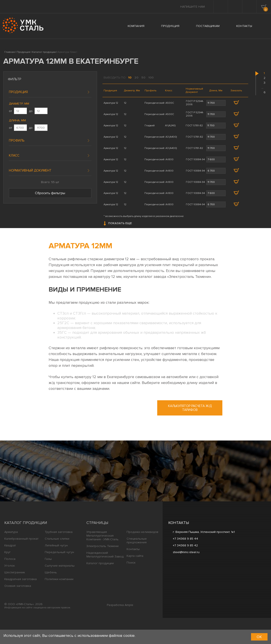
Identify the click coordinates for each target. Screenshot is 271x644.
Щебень (51, 598)
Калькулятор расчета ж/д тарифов (190, 434)
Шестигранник (15, 598)
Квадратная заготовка (21, 605)
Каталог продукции (26, 549)
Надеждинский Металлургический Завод (105, 581)
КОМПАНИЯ (136, 26)
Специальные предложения (137, 567)
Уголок (10, 592)
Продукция (18, 92)
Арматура (11, 558)
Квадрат (10, 571)
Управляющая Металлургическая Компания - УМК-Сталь (102, 562)
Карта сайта (135, 582)
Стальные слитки (57, 565)
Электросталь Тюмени (102, 572)
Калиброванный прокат (21, 565)
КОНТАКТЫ (244, 26)
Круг (7, 578)
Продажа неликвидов (142, 558)
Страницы (97, 549)
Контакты (133, 575)
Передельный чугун (59, 578)
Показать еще (118, 250)
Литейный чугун (56, 571)
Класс (14, 155)
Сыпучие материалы (60, 592)
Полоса (10, 585)
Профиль (17, 140)
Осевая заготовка (18, 612)
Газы (48, 585)
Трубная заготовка (59, 558)
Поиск (131, 589)
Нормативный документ (30, 170)
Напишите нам (193, 7)
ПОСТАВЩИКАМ (208, 26)
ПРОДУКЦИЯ (170, 26)
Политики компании (59, 605)
